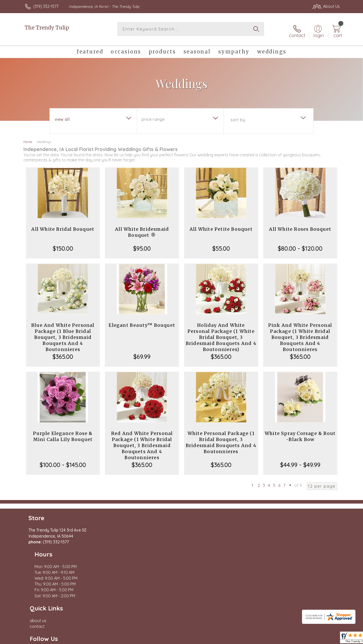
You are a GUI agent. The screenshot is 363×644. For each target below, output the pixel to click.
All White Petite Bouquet (221, 226)
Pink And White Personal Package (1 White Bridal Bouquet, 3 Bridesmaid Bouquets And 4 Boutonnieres (300, 334)
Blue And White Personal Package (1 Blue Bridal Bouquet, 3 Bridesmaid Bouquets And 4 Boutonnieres (63, 334)
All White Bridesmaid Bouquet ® (142, 229)
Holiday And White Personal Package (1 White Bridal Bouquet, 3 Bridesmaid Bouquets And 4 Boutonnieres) (221, 334)
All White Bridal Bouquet (63, 226)
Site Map (326, 627)
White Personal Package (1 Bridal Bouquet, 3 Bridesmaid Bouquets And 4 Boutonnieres (221, 439)
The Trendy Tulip (47, 28)
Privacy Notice (259, 627)
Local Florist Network (295, 627)
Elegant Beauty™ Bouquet (142, 322)
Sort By (238, 116)
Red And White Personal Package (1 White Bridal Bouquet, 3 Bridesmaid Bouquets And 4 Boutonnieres (142, 442)
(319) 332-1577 (46, 6)
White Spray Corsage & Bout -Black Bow (300, 433)
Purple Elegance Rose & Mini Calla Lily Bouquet (63, 433)
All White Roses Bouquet (300, 226)
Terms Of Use (229, 627)
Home (28, 138)
